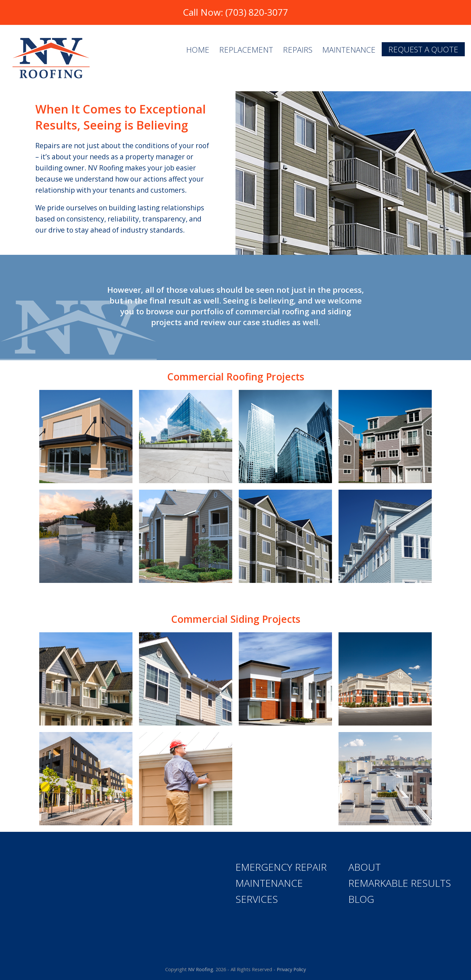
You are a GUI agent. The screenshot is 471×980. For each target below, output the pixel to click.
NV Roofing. (201, 969)
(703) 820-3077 (257, 12)
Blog (361, 899)
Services (257, 899)
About (365, 867)
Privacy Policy (291, 969)
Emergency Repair (281, 867)
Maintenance (269, 883)
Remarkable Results (400, 883)
